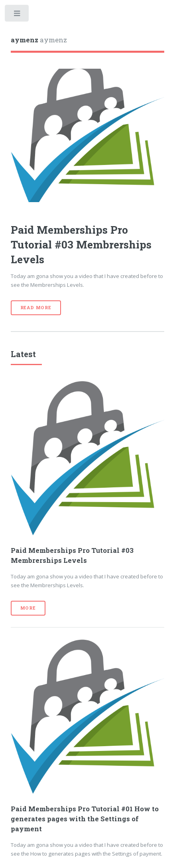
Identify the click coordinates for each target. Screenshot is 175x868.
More (28, 608)
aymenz (39, 40)
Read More (36, 308)
